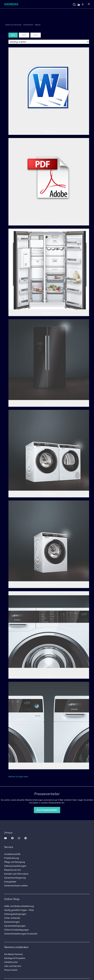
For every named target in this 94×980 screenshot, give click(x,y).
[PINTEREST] (26, 838)
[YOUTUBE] (5, 838)
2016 (24, 35)
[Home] (11, 4)
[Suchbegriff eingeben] (74, 4)
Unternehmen (28, 25)
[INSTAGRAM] (19, 838)
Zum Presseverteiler (47, 810)
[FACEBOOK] (12, 838)
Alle (13, 35)
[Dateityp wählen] (49, 42)
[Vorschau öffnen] (49, 88)
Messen (38, 25)
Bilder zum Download (13, 25)
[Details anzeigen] (49, 711)
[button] (80, 5)
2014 (36, 35)
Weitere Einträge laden (18, 777)
